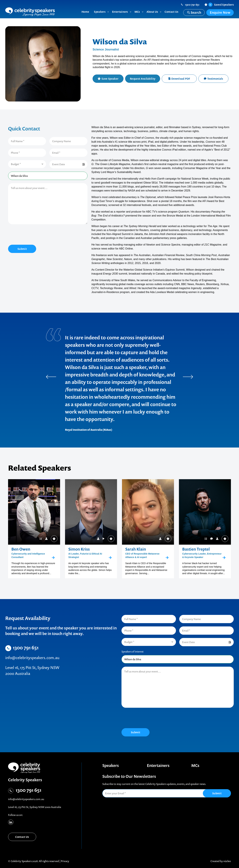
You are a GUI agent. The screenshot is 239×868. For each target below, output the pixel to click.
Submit (22, 249)
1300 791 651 (192, 5)
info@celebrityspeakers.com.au (32, 658)
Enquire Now (220, 12)
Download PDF (179, 79)
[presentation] (33, 235)
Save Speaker (110, 79)
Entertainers (158, 765)
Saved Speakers (221, 5)
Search (194, 12)
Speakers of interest (133, 651)
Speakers (111, 765)
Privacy (65, 861)
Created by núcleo (221, 861)
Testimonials (213, 79)
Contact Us (22, 837)
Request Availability (143, 79)
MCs (195, 765)
